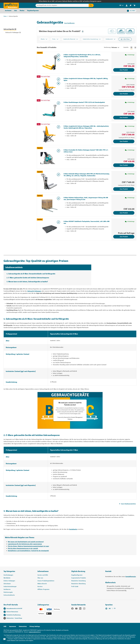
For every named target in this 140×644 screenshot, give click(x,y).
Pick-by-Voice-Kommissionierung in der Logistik (23, 548)
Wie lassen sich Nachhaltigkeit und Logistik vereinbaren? (26, 542)
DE (110, 609)
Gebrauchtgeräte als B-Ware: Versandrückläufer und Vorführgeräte (32, 274)
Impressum (13, 626)
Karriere (40, 587)
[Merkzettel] (131, 5)
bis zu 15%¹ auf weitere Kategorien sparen (88, 1)
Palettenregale (8, 592)
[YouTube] (76, 609)
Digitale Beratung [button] (78, 571)
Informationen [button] (43, 571)
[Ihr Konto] (127, 5)
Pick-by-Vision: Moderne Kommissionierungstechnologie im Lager (28, 546)
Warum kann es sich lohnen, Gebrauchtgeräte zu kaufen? (28, 282)
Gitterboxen (7, 584)
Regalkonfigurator (77, 575)
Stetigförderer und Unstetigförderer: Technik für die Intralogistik (28, 551)
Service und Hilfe (43, 575)
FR (115, 608)
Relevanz (116, 48)
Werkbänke (7, 578)
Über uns (40, 578)
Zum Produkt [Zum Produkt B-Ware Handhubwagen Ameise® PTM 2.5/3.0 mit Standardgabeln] (124, 118)
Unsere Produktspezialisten (46, 581)
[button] (83, 31)
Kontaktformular (131, 577)
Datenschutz (23, 626)
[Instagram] (84, 609)
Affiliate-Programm (43, 589)
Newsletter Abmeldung (78, 584)
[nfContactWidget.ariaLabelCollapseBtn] (4, 640)
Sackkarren (7, 589)
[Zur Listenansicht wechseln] (131, 47)
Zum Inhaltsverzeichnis (127, 504)
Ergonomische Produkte (79, 578)
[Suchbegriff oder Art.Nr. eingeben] (62, 5)
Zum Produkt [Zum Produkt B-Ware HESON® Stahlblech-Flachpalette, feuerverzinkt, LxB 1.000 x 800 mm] (124, 237)
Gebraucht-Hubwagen (34, 291)
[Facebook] (72, 609)
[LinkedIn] (80, 609)
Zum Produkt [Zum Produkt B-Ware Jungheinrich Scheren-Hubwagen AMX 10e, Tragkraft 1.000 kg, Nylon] (124, 94)
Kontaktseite (73, 529)
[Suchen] (91, 5)
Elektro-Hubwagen (9, 581)
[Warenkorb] (134, 5)
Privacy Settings (35, 626)
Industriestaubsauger (10, 587)
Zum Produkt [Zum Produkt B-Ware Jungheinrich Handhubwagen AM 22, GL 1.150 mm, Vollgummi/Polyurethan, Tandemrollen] (124, 70)
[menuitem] (122, 5)
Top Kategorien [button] (9, 571)
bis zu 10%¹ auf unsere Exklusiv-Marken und (62, 1)
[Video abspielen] (58, 60)
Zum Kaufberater (69, 23)
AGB (5, 626)
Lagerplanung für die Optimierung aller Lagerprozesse (25, 544)
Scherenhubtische (9, 595)
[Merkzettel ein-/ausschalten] (58, 55)
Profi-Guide (75, 587)
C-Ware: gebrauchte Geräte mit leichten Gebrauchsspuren (29, 278)
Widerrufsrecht (42, 584)
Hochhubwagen (8, 575)
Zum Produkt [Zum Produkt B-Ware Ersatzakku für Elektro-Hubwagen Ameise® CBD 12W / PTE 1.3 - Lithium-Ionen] (124, 165)
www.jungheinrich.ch (35, 632)
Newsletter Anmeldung (78, 581)
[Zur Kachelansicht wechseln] (135, 47)
